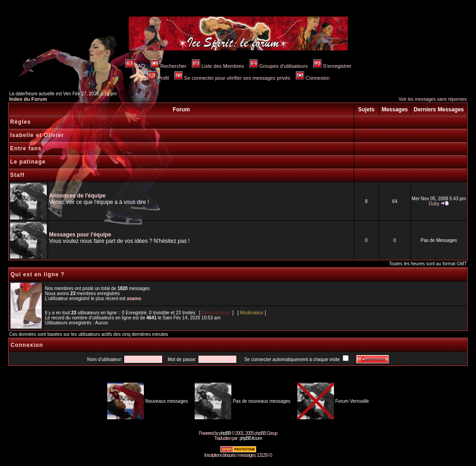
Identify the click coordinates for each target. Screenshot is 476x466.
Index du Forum (28, 99)
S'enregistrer (332, 66)
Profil (159, 78)
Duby (434, 204)
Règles (20, 122)
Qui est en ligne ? (38, 274)
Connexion (313, 78)
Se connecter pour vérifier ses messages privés (233, 78)
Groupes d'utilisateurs (279, 66)
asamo (134, 299)
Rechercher (169, 66)
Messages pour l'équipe (80, 235)
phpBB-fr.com (251, 438)
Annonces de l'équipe (77, 196)
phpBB (225, 433)
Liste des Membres (218, 66)
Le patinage (28, 162)
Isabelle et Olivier (37, 135)
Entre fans (26, 148)
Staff (17, 175)
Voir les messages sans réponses (433, 99)
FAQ (135, 66)
